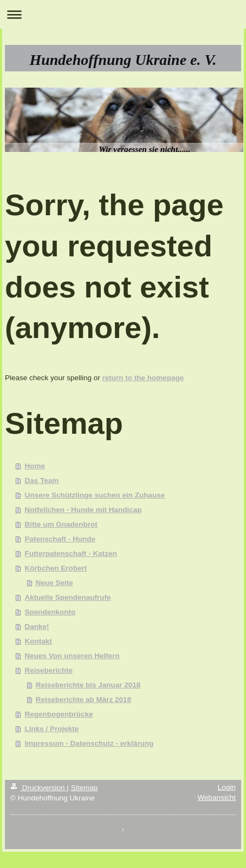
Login (227, 787)
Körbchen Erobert (56, 568)
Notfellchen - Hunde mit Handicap (83, 510)
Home (35, 466)
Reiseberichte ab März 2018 (83, 700)
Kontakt (38, 641)
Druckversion (38, 788)
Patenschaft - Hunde (60, 539)
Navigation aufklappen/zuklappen (123, 14)
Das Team (42, 481)
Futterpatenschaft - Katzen (71, 554)
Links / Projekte (52, 729)
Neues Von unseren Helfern (72, 656)
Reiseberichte (49, 670)
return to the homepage (143, 378)
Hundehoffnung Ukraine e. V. (123, 60)
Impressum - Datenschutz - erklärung (89, 743)
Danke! (37, 627)
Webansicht (217, 797)
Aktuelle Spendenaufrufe (68, 597)
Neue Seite (54, 583)
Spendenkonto (50, 612)
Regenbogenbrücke (59, 714)
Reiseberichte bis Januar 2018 (88, 685)
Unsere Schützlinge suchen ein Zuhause (95, 495)
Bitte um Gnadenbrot (61, 524)
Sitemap (85, 788)
